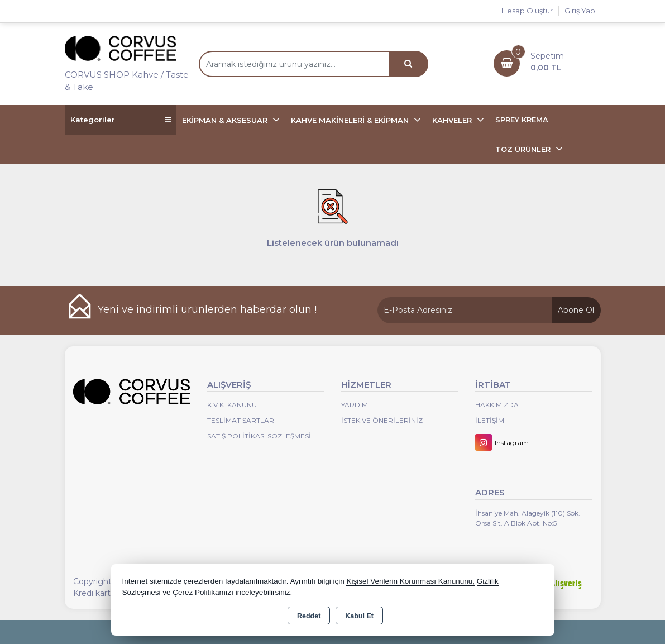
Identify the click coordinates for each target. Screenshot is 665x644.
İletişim (490, 420)
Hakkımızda (497, 405)
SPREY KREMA (522, 120)
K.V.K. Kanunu (232, 405)
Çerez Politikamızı (203, 592)
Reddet (309, 616)
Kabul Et (359, 616)
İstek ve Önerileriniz (382, 420)
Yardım (355, 405)
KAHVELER (453, 120)
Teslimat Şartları (241, 420)
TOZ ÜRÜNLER (524, 149)
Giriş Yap (580, 11)
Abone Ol (576, 310)
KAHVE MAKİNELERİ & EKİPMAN (351, 120)
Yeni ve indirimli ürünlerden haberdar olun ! (207, 309)
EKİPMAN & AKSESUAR (226, 120)
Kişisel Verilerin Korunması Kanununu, (410, 581)
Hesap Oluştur (527, 11)
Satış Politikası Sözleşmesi (259, 436)
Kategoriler (121, 120)
